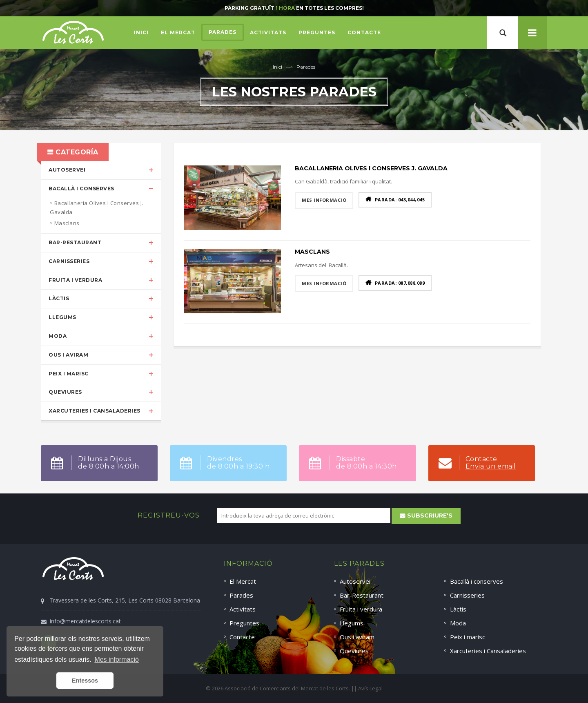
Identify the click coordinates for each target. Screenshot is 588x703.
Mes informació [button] (116, 659)
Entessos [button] (85, 681)
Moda (58, 336)
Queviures (65, 392)
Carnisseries (69, 261)
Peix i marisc (69, 374)
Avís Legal (370, 688)
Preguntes (244, 623)
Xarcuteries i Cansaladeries (95, 411)
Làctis (59, 298)
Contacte (242, 637)
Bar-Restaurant (75, 242)
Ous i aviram (68, 355)
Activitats (243, 609)
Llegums (62, 317)
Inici (277, 67)
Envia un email (491, 466)
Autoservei (67, 170)
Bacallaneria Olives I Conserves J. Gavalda (371, 168)
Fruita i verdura (75, 280)
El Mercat (243, 581)
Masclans (312, 252)
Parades (306, 67)
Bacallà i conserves (81, 189)
